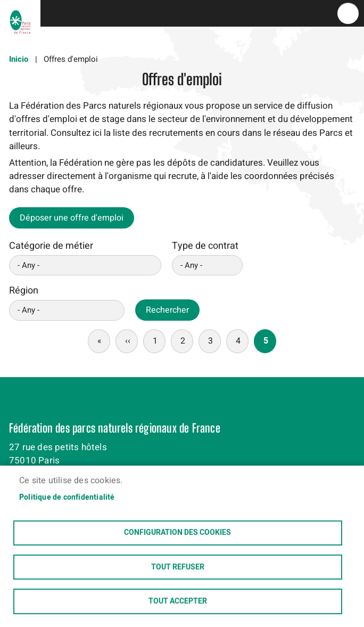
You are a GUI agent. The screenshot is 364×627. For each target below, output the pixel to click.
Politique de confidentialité (67, 496)
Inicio (19, 59)
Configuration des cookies (177, 532)
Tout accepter (178, 601)
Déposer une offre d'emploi (72, 218)
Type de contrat (205, 246)
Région (24, 291)
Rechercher (167, 310)
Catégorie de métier (51, 246)
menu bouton (348, 13)
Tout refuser (178, 567)
